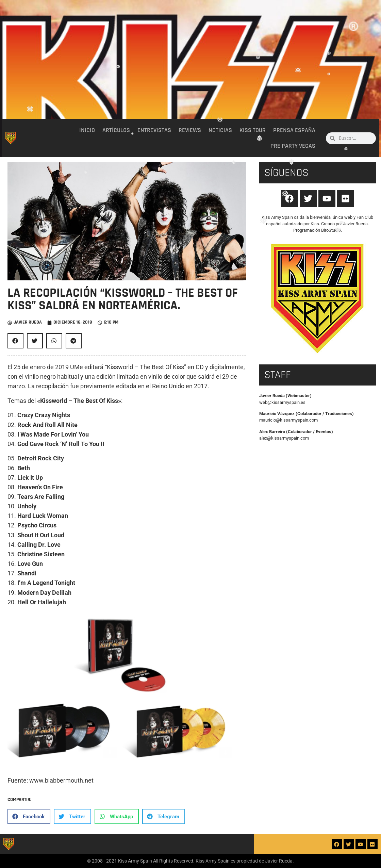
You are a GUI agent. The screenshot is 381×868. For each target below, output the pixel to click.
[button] (15, 341)
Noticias (220, 130)
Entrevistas (154, 130)
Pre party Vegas (293, 146)
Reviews (190, 130)
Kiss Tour (253, 130)
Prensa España (294, 130)
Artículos (116, 130)
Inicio (87, 130)
